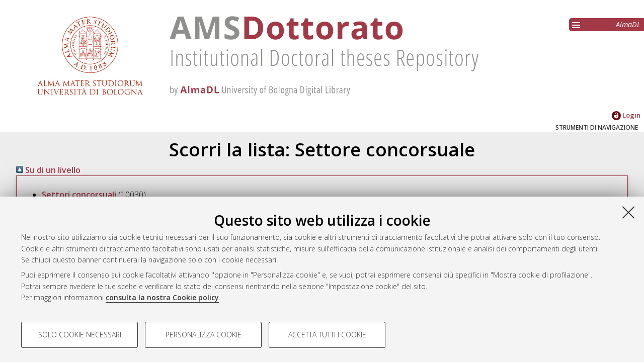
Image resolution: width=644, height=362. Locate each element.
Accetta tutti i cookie (327, 335)
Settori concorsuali (79, 195)
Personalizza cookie (204, 335)
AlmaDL (628, 24)
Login (626, 115)
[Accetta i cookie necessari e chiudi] (628, 212)
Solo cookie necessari (80, 335)
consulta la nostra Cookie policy (162, 297)
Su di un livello (48, 170)
